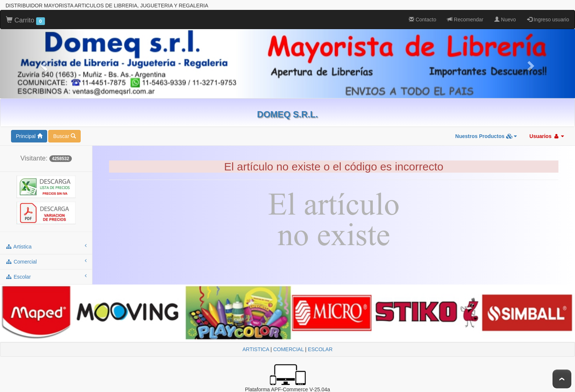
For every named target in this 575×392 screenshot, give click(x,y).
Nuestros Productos (486, 136)
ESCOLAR (320, 349)
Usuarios (547, 136)
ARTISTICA (256, 349)
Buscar (64, 136)
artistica (46, 246)
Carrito (25, 21)
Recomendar (465, 20)
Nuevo (505, 20)
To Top (562, 379)
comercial (46, 261)
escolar (46, 276)
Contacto (423, 20)
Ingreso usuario (548, 20)
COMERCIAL (289, 349)
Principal (29, 136)
